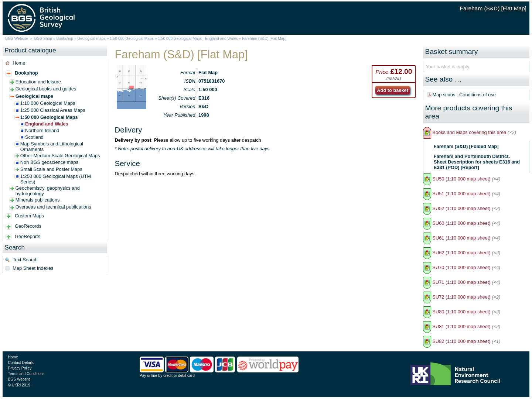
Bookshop (65, 39)
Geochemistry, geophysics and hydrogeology (48, 191)
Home (19, 63)
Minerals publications (38, 200)
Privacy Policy (20, 368)
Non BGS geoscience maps (49, 162)
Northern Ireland (42, 130)
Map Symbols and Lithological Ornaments (52, 147)
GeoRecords (28, 226)
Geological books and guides (46, 89)
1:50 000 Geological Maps (132, 39)
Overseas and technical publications (53, 207)
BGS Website (16, 39)
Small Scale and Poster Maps (51, 169)
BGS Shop (43, 39)
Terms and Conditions (26, 374)
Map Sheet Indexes (33, 268)
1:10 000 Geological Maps (48, 103)
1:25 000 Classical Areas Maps (53, 110)
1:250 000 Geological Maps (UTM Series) (56, 179)
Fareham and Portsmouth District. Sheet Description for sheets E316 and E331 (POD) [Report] (477, 162)
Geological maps (91, 39)
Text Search (25, 260)
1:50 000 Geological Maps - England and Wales (198, 39)
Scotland (34, 137)
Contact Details (21, 363)
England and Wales (47, 124)
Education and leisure (38, 82)
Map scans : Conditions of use (464, 95)
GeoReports (28, 236)
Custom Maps (29, 216)
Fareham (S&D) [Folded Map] (466, 146)
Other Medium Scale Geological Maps (60, 156)
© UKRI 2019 (19, 385)
